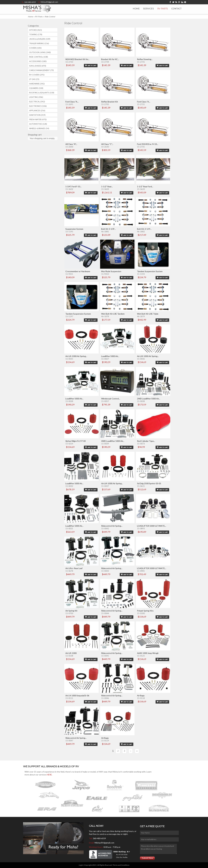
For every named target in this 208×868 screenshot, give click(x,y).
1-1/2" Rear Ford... (145, 186)
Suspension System (74, 229)
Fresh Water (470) (38, 119)
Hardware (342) (37, 84)
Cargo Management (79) (41, 70)
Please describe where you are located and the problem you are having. (158, 849)
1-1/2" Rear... (107, 186)
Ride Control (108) (39, 57)
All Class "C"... (107, 144)
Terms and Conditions (121, 865)
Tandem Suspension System (150, 271)
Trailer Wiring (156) (39, 43)
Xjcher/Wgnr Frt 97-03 (76, 441)
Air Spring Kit (71, 611)
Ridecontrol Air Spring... (112, 526)
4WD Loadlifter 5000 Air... (113, 441)
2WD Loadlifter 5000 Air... (149, 399)
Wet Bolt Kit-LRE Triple (148, 314)
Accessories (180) (38, 61)
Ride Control (50, 17)
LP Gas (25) (34, 79)
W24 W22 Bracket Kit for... (77, 59)
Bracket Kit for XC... (110, 59)
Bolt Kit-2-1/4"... (144, 229)
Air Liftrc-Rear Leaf (74, 568)
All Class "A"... (71, 144)
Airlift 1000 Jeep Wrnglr (148, 653)
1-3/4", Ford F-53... (73, 186)
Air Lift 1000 (71, 653)
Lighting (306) (36, 97)
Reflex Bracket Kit (110, 102)
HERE (49, 775)
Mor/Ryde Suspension (111, 271)
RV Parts (163, 9)
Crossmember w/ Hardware (78, 271)
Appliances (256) (37, 111)
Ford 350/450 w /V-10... (148, 144)
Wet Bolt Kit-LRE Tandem (113, 314)
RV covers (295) (37, 75)
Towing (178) (36, 34)
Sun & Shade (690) (38, 66)
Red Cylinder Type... (146, 441)
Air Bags (141, 696)
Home (136, 9)
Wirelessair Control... (111, 399)
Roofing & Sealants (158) (42, 93)
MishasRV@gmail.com (104, 843)
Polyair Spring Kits (145, 611)
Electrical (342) (37, 102)
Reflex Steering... (145, 59)
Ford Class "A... (72, 102)
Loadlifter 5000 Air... (110, 356)
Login (81, 865)
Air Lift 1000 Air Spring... (76, 356)
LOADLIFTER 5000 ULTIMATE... (152, 526)
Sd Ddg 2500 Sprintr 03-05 (149, 483)
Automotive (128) (38, 124)
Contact (176, 9)
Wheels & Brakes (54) (39, 128)
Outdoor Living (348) (40, 52)
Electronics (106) (38, 106)
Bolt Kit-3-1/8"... (108, 229)
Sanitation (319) (37, 115)
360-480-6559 (99, 838)
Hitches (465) (36, 30)
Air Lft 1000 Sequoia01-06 (77, 696)
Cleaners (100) (36, 88)
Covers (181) (35, 48)
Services (148, 9)
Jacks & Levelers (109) (40, 39)
